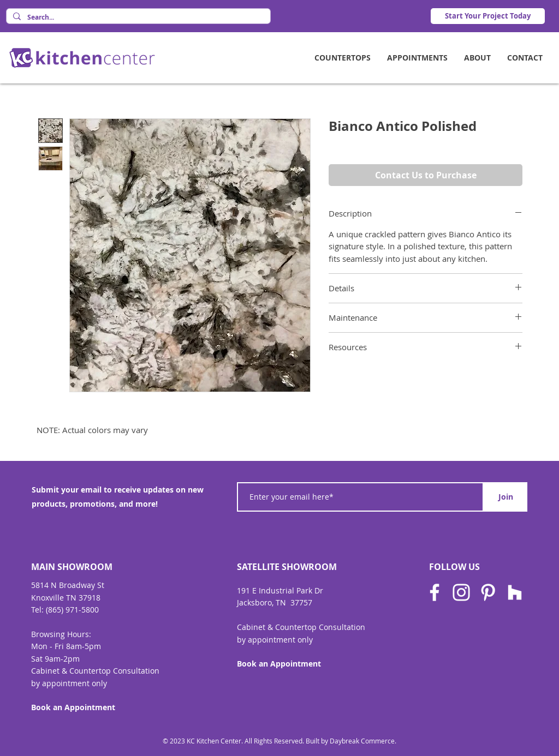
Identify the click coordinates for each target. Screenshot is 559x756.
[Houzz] (515, 592)
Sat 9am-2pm (55, 659)
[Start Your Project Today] (488, 16)
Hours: (79, 634)
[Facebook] (435, 592)
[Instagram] (461, 592)
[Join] (506, 497)
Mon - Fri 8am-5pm (66, 646)
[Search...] (137, 18)
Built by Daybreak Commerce (350, 741)
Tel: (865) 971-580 (63, 610)
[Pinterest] (488, 592)
